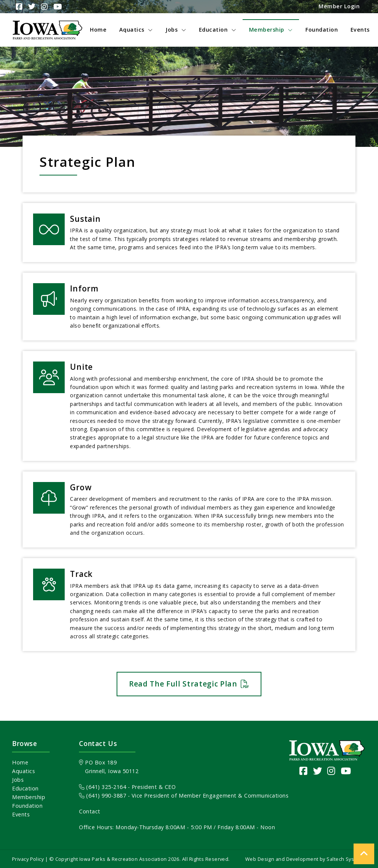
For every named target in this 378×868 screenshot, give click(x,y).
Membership (29, 797)
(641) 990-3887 (102, 796)
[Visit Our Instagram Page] (43, 7)
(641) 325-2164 (102, 787)
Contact (90, 811)
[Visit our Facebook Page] (304, 771)
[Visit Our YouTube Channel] (57, 7)
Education (25, 788)
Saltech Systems (346, 859)
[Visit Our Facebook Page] (18, 7)
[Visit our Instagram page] (331, 771)
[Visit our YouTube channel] (346, 771)
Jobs (18, 780)
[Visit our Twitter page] (318, 771)
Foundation (27, 806)
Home (20, 762)
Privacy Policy (28, 859)
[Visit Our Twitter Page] (31, 7)
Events (21, 814)
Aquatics (24, 771)
